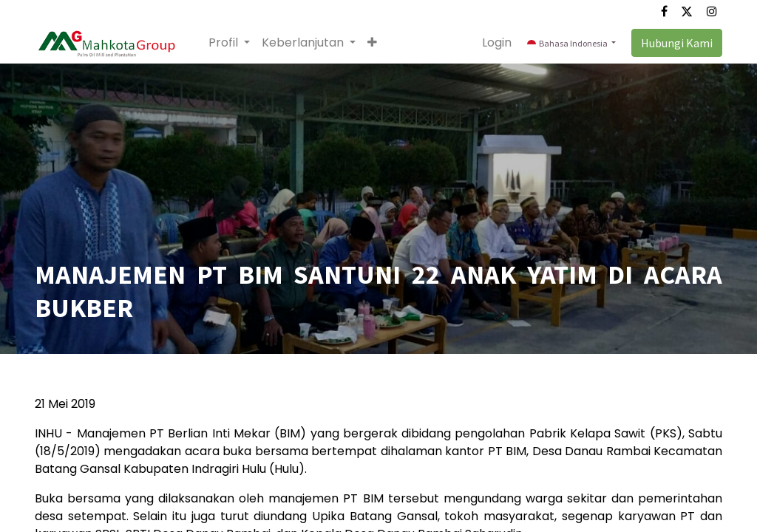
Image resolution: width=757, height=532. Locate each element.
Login (497, 42)
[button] (372, 43)
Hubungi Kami (677, 43)
